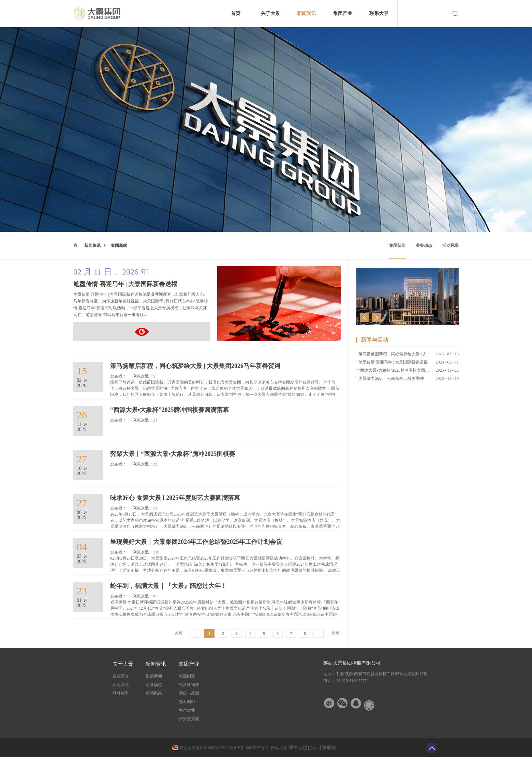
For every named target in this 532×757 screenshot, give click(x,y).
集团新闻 (119, 246)
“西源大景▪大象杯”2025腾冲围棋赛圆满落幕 (398, 364)
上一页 (196, 633)
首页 (236, 13)
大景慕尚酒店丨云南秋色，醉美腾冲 (391, 372)
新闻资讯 (92, 246)
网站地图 (278, 748)
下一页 (319, 633)
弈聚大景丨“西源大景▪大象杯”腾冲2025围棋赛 (400, 380)
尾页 (336, 633)
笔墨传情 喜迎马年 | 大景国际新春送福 (125, 284)
